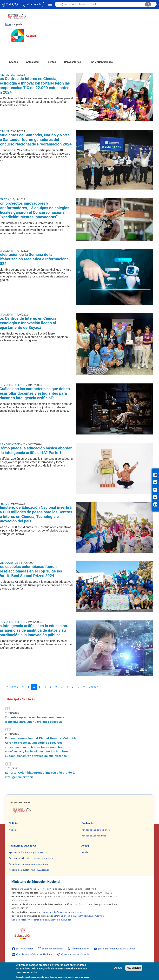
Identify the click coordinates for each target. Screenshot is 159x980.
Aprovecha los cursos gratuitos (26, 852)
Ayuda (85, 846)
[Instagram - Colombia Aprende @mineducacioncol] (51, 949)
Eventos (51, 62)
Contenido (87, 823)
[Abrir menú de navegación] (50, 4)
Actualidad (32, 62)
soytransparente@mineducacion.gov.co (60, 912)
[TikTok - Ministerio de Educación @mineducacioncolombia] (73, 954)
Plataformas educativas (23, 846)
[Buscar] (148, 4)
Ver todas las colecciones (96, 830)
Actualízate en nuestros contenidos (28, 864)
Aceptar (119, 968)
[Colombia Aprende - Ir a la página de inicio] (79, 811)
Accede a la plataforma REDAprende (29, 870)
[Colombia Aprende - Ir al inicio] (17, 16)
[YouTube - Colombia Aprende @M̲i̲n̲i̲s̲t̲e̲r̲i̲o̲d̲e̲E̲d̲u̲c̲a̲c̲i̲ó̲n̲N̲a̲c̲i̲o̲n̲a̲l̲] (114, 949)
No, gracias (134, 968)
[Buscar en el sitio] (101, 4)
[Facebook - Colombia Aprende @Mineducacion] (23, 949)
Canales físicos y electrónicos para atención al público (41, 920)
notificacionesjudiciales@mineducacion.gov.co (79, 916)
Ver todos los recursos (94, 836)
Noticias (14, 823)
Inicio (8, 24)
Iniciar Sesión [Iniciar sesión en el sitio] (34, 4)
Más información (82, 977)
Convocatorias (73, 62)
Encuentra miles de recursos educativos (31, 858)
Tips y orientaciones (101, 62)
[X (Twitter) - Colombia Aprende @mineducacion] (78, 949)
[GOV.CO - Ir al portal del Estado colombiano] (10, 4)
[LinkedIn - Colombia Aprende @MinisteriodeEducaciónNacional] (32, 954)
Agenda (13, 62)
